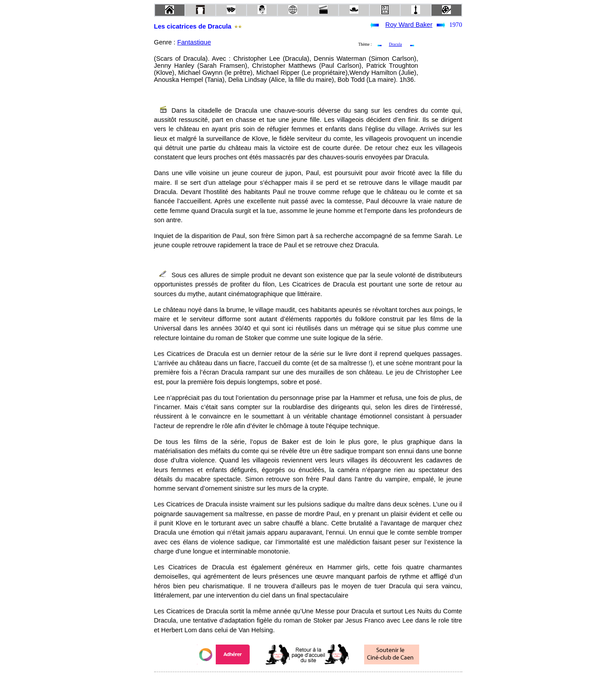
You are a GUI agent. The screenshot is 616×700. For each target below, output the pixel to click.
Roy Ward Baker (409, 25)
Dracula (395, 44)
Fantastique (194, 42)
